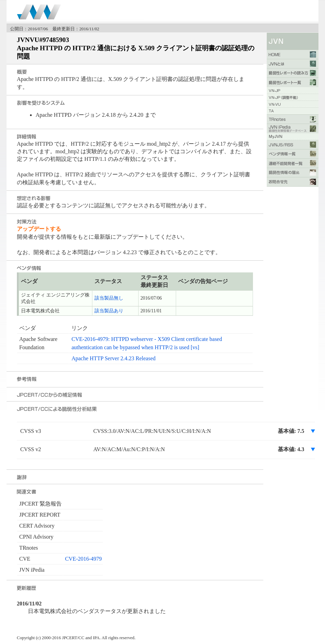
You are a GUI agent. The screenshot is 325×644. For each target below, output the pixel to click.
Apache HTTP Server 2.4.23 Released (113, 358)
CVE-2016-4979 (84, 559)
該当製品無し (109, 298)
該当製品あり (109, 311)
